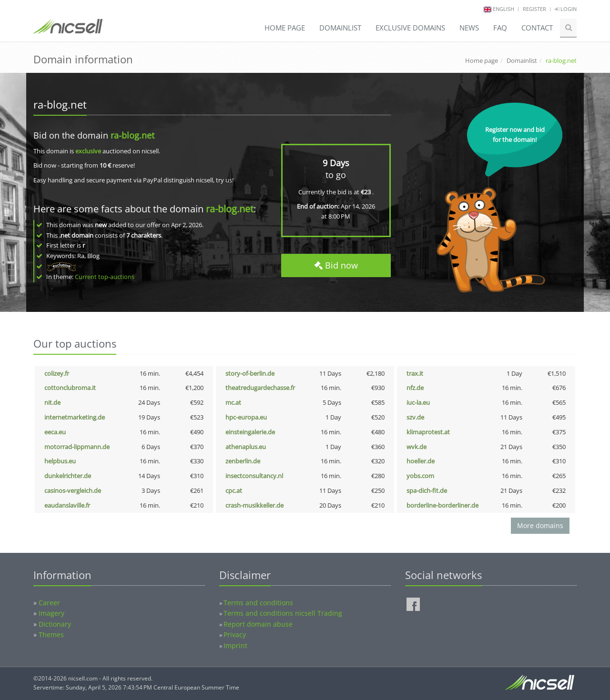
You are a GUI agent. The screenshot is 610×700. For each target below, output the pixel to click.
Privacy (235, 635)
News (469, 28)
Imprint (235, 645)
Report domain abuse (258, 624)
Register (534, 9)
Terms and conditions (258, 603)
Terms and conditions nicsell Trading (283, 613)
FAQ (500, 28)
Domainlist (340, 28)
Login (566, 9)
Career (49, 603)
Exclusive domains (410, 28)
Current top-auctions (105, 277)
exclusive (88, 151)
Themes (51, 635)
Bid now (336, 265)
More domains (540, 525)
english (503, 9)
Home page (285, 28)
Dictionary (55, 624)
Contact (537, 28)
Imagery (51, 613)
